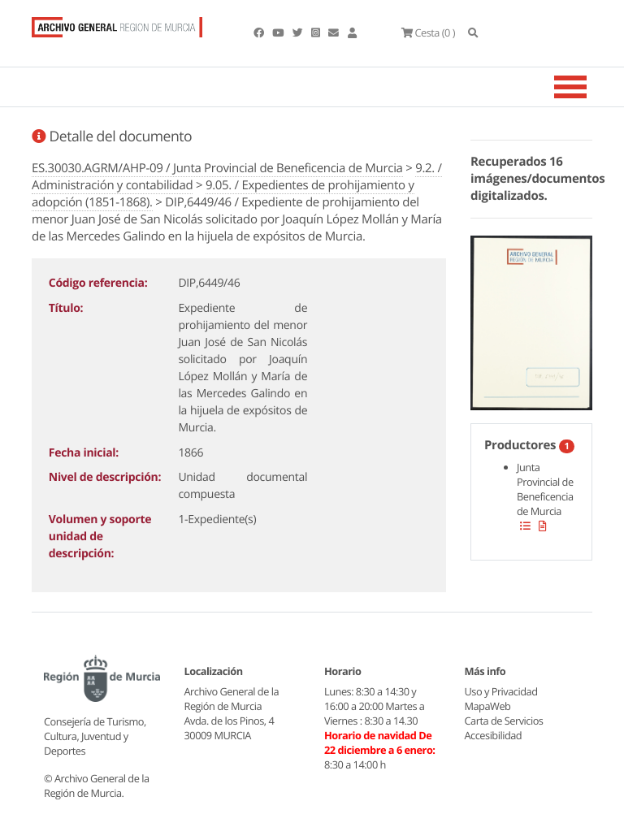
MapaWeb (488, 706)
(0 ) (428, 32)
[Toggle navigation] (591, 87)
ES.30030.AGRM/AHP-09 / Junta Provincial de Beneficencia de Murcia (217, 168)
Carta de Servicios (504, 721)
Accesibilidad (494, 735)
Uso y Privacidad (501, 691)
